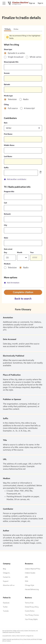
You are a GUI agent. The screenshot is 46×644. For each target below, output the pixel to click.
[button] (23, 128)
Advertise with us (9, 585)
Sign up (32, 3)
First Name (8, 134)
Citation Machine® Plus (33, 569)
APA (26, 577)
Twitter (5, 607)
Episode (7, 85)
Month (20, 253)
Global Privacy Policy (32, 607)
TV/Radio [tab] (8, 29)
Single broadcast (16, 57)
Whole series (36, 57)
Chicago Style (30, 585)
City (6, 225)
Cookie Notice (30, 611)
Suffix (6, 168)
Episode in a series (16, 53)
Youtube (6, 611)
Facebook (6, 603)
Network (7, 214)
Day (6, 253)
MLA (27, 581)
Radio (26, 100)
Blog (4, 569)
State (6, 238)
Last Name (8, 157)
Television (12, 100)
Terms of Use (29, 603)
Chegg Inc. (7, 573)
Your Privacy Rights (31, 619)
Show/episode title (11, 62)
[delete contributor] (41, 172)
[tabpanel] (23, 161)
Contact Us (7, 577)
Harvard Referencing (32, 590)
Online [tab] (16, 29)
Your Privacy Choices (32, 615)
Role (6, 123)
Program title (9, 192)
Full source (13, 108)
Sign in (40, 3)
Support (6, 581)
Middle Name (9, 145)
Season (7, 73)
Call (5, 203)
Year (32, 253)
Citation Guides (30, 573)
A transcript (29, 108)
